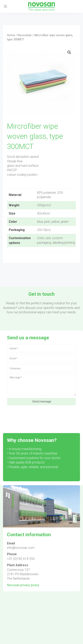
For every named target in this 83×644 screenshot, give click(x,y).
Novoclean (25, 35)
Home (11, 35)
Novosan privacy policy (23, 585)
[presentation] (37, 417)
